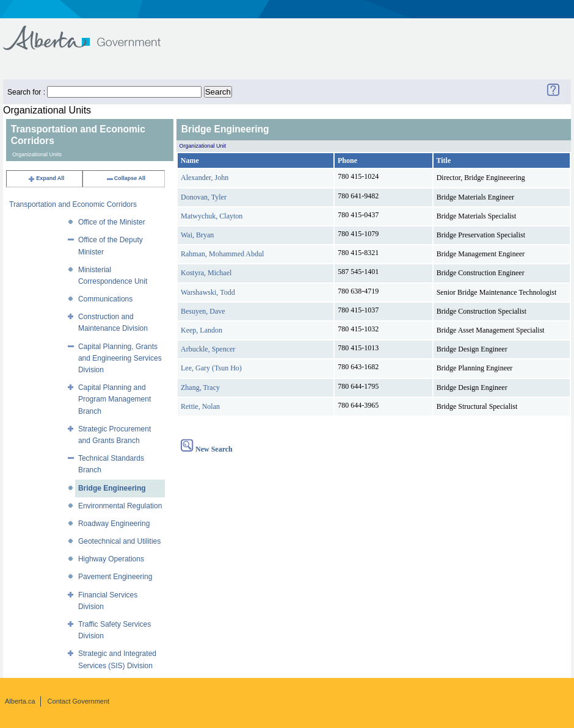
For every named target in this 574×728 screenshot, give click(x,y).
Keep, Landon (202, 330)
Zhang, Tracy (200, 387)
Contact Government (79, 701)
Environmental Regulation (120, 506)
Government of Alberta (92, 32)
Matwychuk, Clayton (212, 216)
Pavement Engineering (115, 577)
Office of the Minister (112, 222)
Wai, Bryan (197, 235)
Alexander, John (205, 178)
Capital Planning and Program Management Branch (114, 399)
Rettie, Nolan (200, 406)
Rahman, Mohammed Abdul (222, 254)
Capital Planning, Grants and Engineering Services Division (120, 358)
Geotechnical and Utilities (119, 541)
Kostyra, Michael (206, 273)
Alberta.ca (20, 701)
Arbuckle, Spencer (208, 349)
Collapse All (125, 178)
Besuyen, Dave (203, 311)
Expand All (46, 178)
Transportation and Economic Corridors (73, 204)
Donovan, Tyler (204, 197)
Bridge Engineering (112, 488)
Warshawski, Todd (208, 292)
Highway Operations (111, 559)
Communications (105, 299)
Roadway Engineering (114, 524)
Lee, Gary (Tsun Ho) (211, 368)
